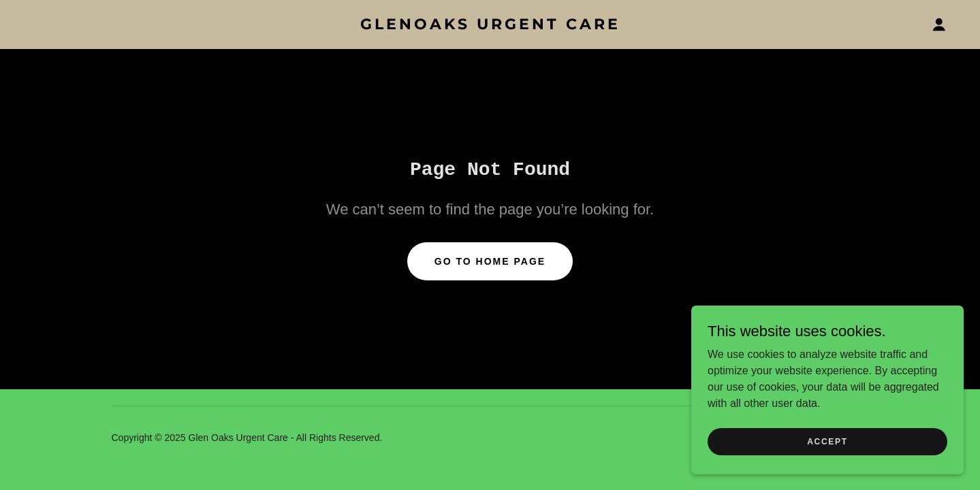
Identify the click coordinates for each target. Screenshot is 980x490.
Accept (827, 469)
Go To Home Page (490, 261)
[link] (490, 26)
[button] (939, 24)
